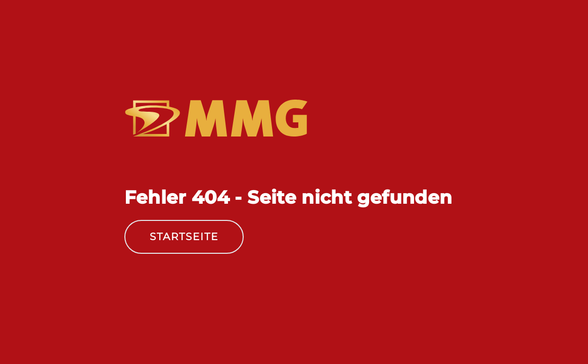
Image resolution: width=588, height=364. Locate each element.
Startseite (184, 237)
